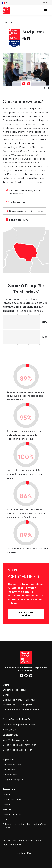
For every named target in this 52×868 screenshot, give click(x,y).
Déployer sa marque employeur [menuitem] (19, 700)
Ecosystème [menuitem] (9, 770)
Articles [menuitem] (7, 795)
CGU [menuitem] (5, 819)
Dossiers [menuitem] (7, 805)
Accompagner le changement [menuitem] (18, 705)
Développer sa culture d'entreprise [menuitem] (21, 710)
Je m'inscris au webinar (26, 614)
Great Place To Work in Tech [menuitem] (17, 750)
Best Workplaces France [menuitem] (15, 740)
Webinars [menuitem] (8, 810)
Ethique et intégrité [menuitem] (13, 780)
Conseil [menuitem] (7, 695)
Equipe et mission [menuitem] (12, 765)
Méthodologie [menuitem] (10, 775)
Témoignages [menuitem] (10, 730)
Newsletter (45, 3)
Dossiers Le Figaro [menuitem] (12, 815)
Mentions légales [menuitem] (26, 853)
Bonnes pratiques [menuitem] (12, 800)
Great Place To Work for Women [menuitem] (19, 745)
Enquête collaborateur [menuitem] (14, 690)
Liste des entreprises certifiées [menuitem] (19, 725)
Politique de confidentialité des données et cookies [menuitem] (25, 826)
